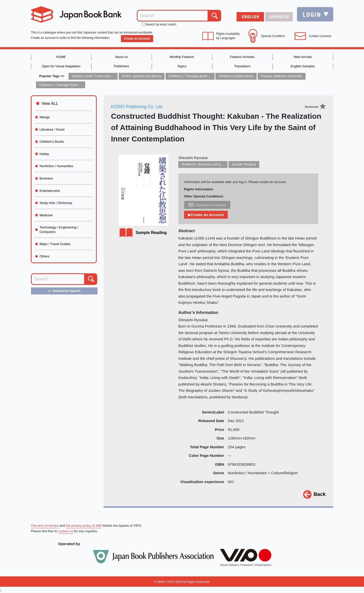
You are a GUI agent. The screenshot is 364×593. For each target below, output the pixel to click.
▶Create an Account (206, 215)
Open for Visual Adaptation (61, 66)
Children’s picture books (236, 76)
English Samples (303, 66)
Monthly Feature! (182, 57)
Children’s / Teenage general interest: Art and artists (206, 76)
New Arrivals (303, 57)
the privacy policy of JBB (84, 526)
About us (121, 57)
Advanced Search (63, 291)
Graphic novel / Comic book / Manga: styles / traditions (111, 76)
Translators (242, 66)
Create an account (137, 39)
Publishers (122, 66)
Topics (182, 66)
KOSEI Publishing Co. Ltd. (138, 107)
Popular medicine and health (282, 76)
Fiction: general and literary (142, 76)
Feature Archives (242, 57)
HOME (61, 57)
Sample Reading (244, 165)
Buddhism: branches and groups (205, 165)
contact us (66, 531)
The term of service (45, 526)
